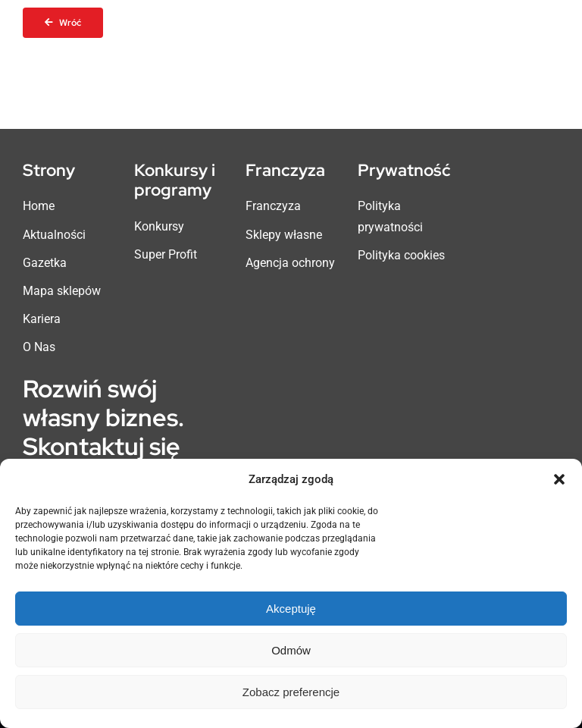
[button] (559, 479)
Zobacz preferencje (291, 692)
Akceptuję (291, 609)
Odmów (291, 650)
